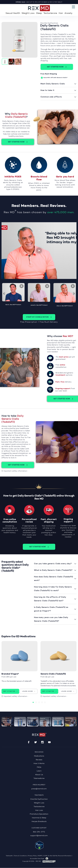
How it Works (39, 763)
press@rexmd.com (39, 789)
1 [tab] (33, 702)
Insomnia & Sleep (39, 818)
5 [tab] (45, 702)
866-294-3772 (39, 832)
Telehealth (9, 856)
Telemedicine (39, 778)
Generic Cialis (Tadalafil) (53, 674)
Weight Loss (28, 13)
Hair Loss (39, 810)
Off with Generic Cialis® (54, 78)
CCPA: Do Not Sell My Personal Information (57, 856)
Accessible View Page (37, 859)
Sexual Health (13, 13)
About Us (39, 775)
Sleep (39, 13)
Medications (39, 756)
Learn (39, 771)
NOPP (40, 856)
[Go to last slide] (4, 294)
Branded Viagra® (10, 674)
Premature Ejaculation (39, 814)
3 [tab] (39, 702)
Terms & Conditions (20, 856)
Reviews (39, 760)
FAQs (39, 767)
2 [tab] (36, 702)
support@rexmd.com (39, 836)
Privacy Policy (32, 856)
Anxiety (68, 13)
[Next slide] (74, 294)
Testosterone (50, 13)
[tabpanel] (19, 671)
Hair (61, 13)
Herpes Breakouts (39, 822)
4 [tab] (42, 702)
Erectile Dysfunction (39, 799)
